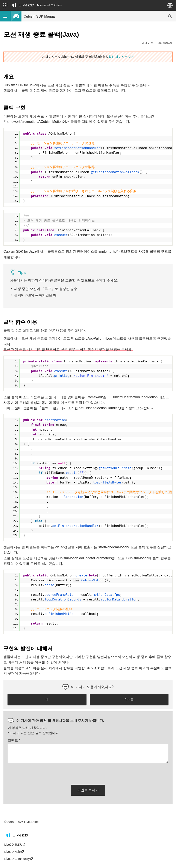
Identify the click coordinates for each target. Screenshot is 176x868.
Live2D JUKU (13, 845)
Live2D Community (17, 859)
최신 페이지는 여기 (121, 57)
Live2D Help (12, 852)
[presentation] (40, 773)
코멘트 (14, 740)
